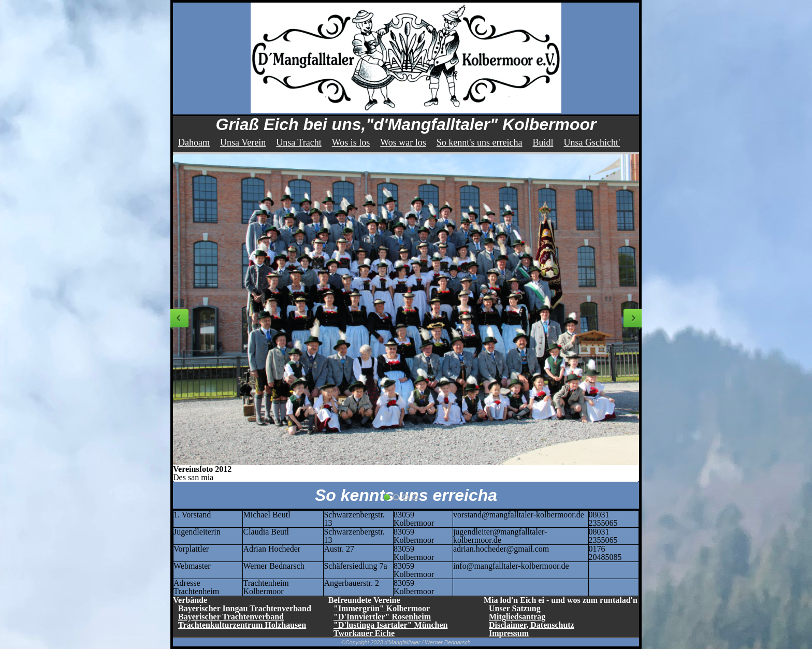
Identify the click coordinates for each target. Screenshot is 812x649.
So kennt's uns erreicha (480, 142)
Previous (179, 318)
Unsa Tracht (299, 142)
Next (633, 318)
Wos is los (351, 142)
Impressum (509, 633)
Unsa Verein (243, 142)
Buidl (543, 142)
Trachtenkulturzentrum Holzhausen (242, 625)
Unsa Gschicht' (592, 142)
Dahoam (194, 142)
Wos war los (403, 142)
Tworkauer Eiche (364, 633)
